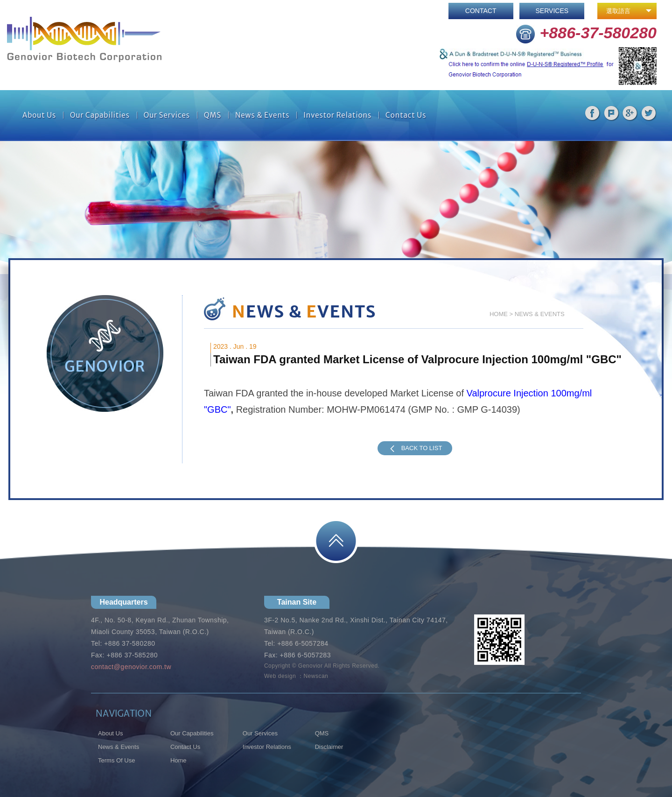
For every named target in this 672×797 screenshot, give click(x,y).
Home (178, 760)
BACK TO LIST (415, 448)
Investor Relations (337, 115)
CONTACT (481, 11)
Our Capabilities (100, 115)
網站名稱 (84, 39)
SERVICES (552, 11)
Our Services (167, 115)
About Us (39, 115)
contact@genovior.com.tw (131, 667)
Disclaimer (329, 747)
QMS (213, 115)
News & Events (262, 115)
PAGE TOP (336, 541)
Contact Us (406, 115)
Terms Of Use (116, 760)
